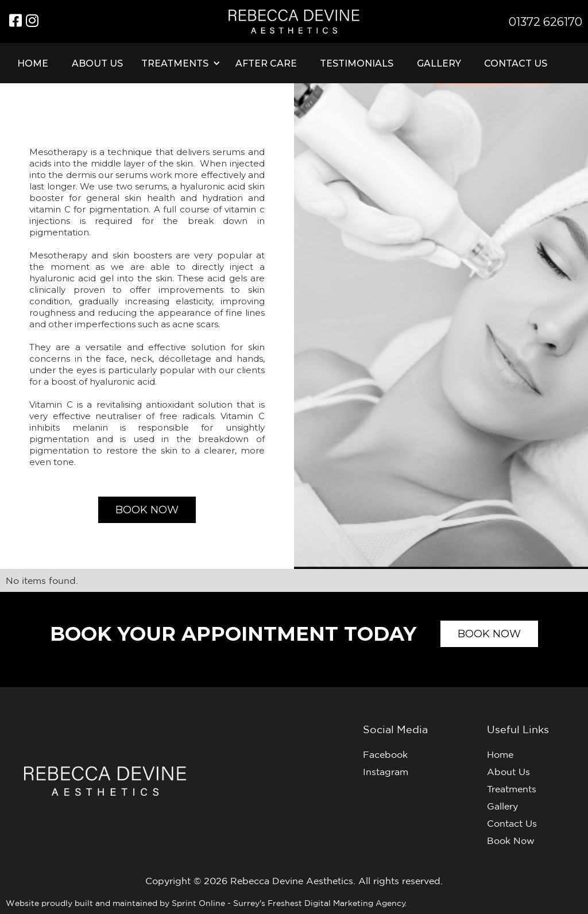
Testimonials (357, 63)
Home (33, 63)
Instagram (386, 772)
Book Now (511, 841)
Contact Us (516, 63)
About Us (97, 63)
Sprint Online (200, 903)
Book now (147, 510)
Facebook (385, 754)
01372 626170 (546, 22)
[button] (179, 63)
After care (266, 63)
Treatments (512, 789)
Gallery (439, 63)
